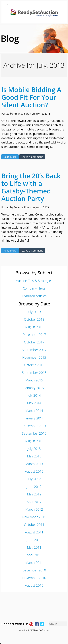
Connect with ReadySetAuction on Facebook (37, 624)
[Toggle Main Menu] (34, 12)
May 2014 (34, 403)
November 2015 (34, 357)
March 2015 (34, 380)
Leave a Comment (32, 157)
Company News (34, 288)
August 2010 (34, 585)
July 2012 (34, 479)
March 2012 (34, 509)
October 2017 (34, 342)
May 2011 (34, 547)
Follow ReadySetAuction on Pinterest (31, 624)
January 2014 (34, 418)
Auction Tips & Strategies (34, 281)
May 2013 (34, 456)
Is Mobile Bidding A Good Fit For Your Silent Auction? (31, 97)
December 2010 (34, 570)
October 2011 (34, 525)
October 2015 (34, 365)
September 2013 (34, 433)
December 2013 (34, 426)
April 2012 (34, 502)
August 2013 (34, 441)
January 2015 (34, 388)
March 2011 (34, 563)
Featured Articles (34, 296)
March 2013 (34, 464)
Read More (10, 157)
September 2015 (34, 373)
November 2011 (34, 517)
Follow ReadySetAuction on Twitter (42, 624)
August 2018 (34, 327)
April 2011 (34, 555)
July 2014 (34, 395)
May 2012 (34, 494)
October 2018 (34, 319)
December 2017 (34, 335)
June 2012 (34, 487)
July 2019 (34, 312)
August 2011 (34, 532)
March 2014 (34, 411)
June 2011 (34, 540)
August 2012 (34, 471)
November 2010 (34, 578)
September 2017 (34, 350)
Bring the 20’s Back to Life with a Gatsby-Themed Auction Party (31, 187)
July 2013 (34, 449)
